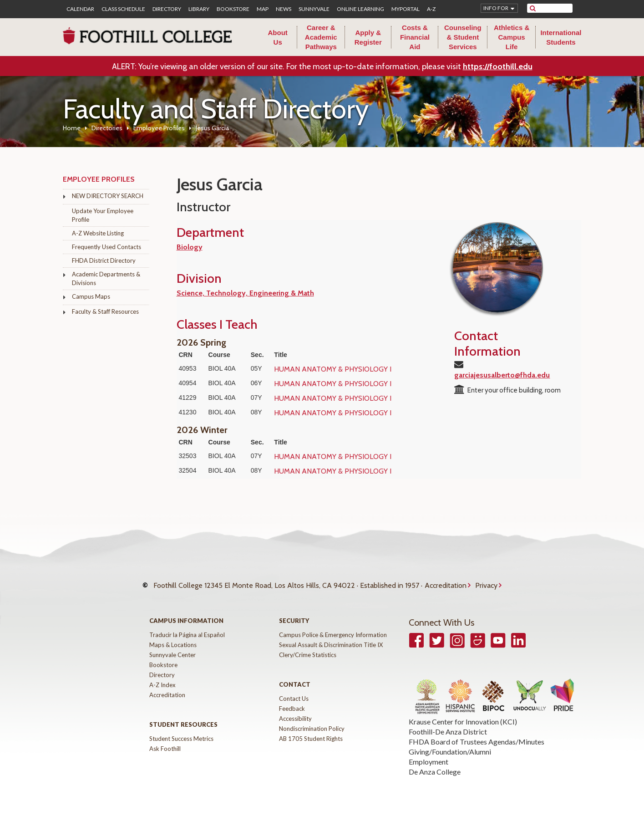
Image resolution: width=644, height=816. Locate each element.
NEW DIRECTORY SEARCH (108, 196)
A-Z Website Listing (98, 233)
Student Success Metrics (181, 732)
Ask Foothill (165, 742)
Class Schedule (123, 9)
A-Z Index (162, 678)
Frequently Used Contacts (106, 247)
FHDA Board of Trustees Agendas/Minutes (477, 735)
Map (263, 9)
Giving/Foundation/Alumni (450, 745)
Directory (167, 9)
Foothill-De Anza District (448, 725)
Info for (496, 8)
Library (199, 9)
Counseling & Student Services (463, 37)
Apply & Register (368, 37)
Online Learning (360, 9)
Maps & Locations (173, 638)
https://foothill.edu (498, 66)
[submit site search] (533, 8)
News (284, 9)
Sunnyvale (314, 9)
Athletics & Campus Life (512, 37)
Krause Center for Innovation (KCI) (463, 715)
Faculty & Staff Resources (105, 311)
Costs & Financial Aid (415, 37)
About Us (278, 37)
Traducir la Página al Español (187, 628)
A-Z (431, 9)
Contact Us (294, 692)
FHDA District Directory (104, 260)
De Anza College (435, 765)
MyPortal (406, 9)
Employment (428, 755)
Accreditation (446, 582)
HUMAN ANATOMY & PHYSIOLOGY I (333, 369)
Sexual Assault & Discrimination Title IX (331, 638)
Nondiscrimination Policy (312, 722)
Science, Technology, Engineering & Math (245, 293)
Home (72, 128)
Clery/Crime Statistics (308, 648)
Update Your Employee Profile (103, 215)
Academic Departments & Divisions (106, 278)
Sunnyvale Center (172, 648)
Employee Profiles (159, 128)
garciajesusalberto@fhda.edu (502, 375)
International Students (561, 37)
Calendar (80, 9)
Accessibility (295, 712)
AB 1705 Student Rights (311, 732)
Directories (107, 128)
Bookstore (233, 9)
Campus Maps (91, 296)
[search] (555, 8)
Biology (190, 247)
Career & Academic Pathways (321, 37)
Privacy (486, 582)
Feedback (292, 702)
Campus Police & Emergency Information (333, 628)
